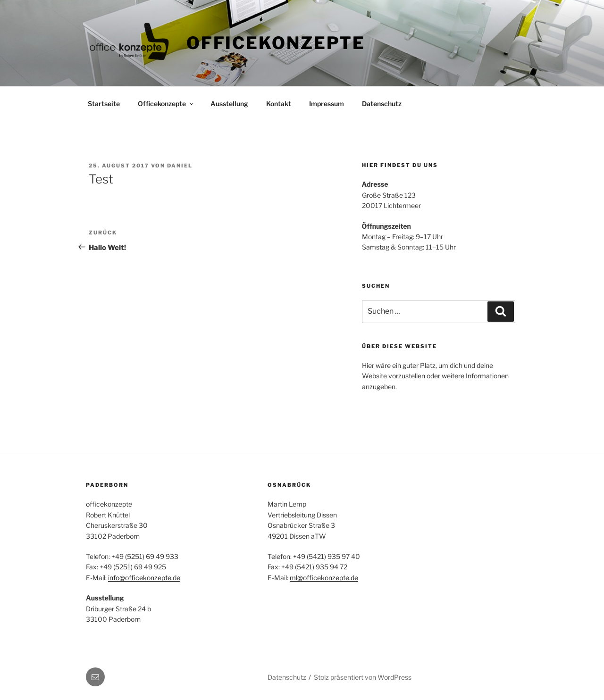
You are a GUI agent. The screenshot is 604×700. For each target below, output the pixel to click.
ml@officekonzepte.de (324, 578)
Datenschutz (382, 104)
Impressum (327, 104)
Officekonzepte (276, 43)
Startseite (104, 104)
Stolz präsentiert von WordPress (363, 677)
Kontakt (279, 104)
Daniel (180, 166)
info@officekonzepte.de (144, 578)
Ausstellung (229, 104)
